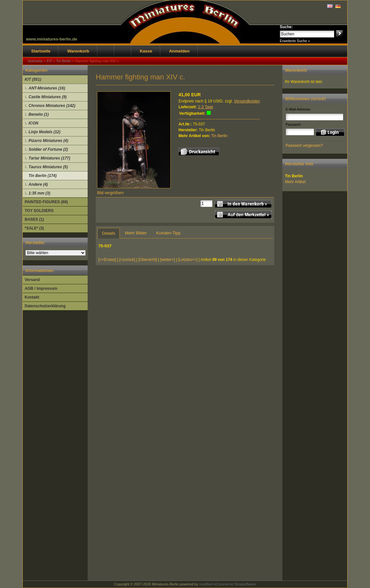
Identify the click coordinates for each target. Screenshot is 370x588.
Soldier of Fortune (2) (48, 149)
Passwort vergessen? (304, 146)
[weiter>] (167, 260)
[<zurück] (127, 260)
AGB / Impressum (41, 288)
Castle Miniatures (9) (48, 97)
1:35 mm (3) (39, 193)
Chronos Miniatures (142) (52, 106)
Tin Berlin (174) (43, 176)
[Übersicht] (148, 260)
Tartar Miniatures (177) (49, 158)
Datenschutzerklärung (45, 306)
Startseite (41, 51)
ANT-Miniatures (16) (47, 88)
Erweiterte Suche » (295, 41)
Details (108, 233)
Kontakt (32, 297)
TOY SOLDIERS (39, 211)
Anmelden (179, 51)
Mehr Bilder (136, 233)
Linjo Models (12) (44, 132)
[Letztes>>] (188, 260)
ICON (33, 123)
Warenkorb (78, 51)
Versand (32, 280)
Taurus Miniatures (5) (48, 167)
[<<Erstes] (107, 260)
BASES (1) (34, 219)
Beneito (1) (39, 114)
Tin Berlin (219, 136)
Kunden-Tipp (168, 233)
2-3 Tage (205, 107)
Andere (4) (38, 184)
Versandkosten (247, 101)
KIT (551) (33, 79)
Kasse (146, 51)
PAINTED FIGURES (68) (46, 202)
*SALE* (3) (34, 228)
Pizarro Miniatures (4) (48, 141)
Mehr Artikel (295, 182)
